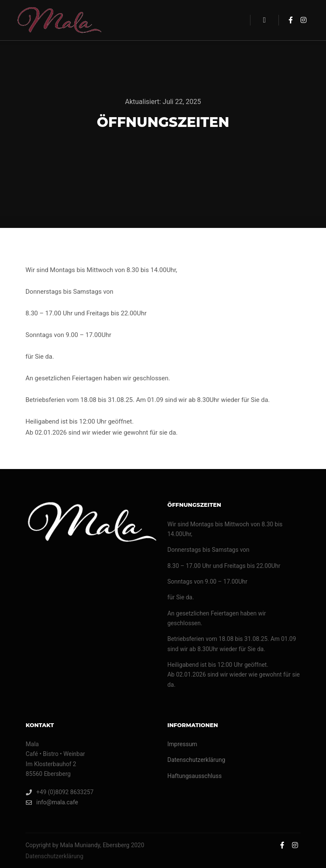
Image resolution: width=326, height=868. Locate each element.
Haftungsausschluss (194, 776)
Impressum (182, 744)
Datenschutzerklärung (196, 760)
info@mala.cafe (52, 802)
